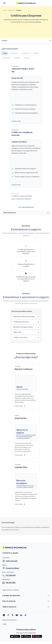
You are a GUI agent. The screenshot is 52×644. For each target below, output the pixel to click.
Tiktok (26, 615)
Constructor (26, 53)
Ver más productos (26, 207)
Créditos (19, 10)
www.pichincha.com (29, 527)
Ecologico (17, 58)
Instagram (4, 615)
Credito (36, 53)
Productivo (14, 53)
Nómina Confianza (24, 369)
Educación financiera (10, 620)
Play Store (26, 636)
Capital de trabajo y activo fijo (23, 70)
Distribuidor (7, 58)
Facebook (8, 615)
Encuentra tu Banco (12, 568)
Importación (21, 418)
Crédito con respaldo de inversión (22, 134)
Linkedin (21, 615)
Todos (5, 53)
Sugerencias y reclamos (11, 590)
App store (15, 636)
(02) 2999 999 (11, 576)
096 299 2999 (11, 583)
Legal (4, 624)
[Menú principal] (5, 3)
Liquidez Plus (21, 467)
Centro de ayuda (11, 561)
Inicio (5, 10)
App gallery (37, 636)
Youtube (17, 615)
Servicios (27, 58)
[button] (4, 41)
